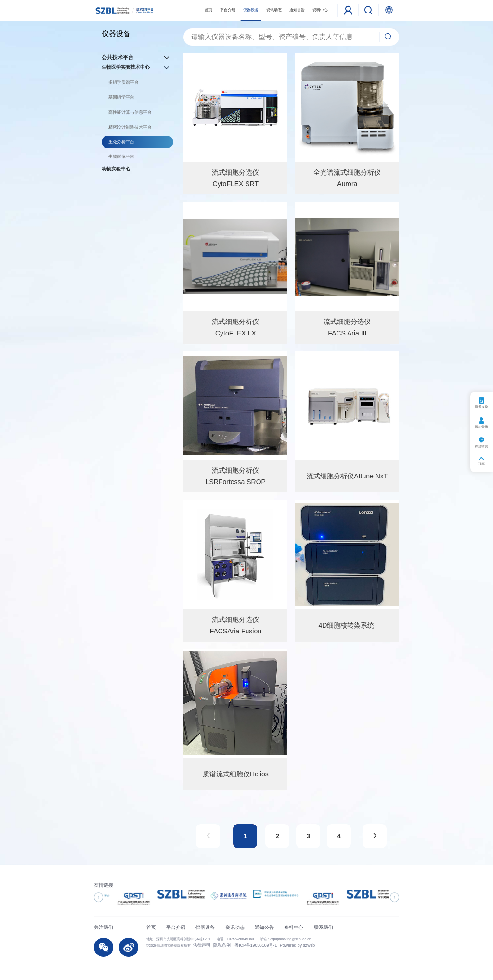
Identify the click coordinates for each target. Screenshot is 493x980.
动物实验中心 (116, 169)
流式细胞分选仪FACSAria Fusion (236, 625)
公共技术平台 (137, 57)
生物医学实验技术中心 (137, 67)
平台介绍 (228, 10)
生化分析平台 (121, 142)
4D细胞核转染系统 (347, 625)
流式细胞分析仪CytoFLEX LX (235, 327)
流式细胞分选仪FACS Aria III (347, 327)
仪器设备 (251, 10)
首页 (208, 10)
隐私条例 (215, 945)
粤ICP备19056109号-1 (243, 945)
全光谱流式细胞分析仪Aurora (347, 178)
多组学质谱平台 (123, 82)
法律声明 (199, 945)
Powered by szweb (278, 945)
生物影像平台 (121, 156)
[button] (99, 897)
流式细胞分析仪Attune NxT (347, 476)
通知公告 (297, 10)
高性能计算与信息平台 (130, 112)
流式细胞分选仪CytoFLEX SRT (235, 178)
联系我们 (324, 928)
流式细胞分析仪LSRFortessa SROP (236, 476)
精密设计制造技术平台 (130, 127)
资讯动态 (274, 10)
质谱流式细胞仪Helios (236, 774)
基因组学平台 (121, 97)
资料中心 (320, 10)
